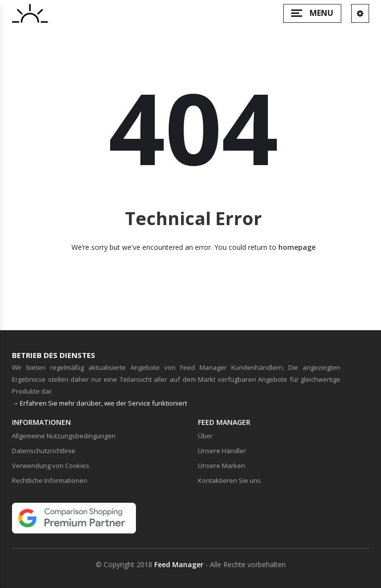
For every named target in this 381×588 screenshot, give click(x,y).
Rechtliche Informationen (50, 480)
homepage (297, 247)
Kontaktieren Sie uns (229, 480)
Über (205, 436)
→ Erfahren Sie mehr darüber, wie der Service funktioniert (99, 403)
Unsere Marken (222, 466)
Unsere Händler (222, 451)
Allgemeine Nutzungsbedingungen (64, 436)
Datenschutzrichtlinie (44, 451)
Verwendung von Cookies (51, 466)
